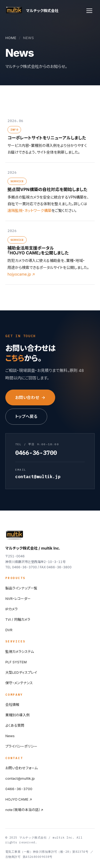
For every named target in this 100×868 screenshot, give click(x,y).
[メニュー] (89, 11)
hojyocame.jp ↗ (21, 274)
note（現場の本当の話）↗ (24, 810)
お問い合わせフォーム (21, 768)
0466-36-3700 (19, 789)
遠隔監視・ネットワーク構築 (29, 210)
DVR (9, 630)
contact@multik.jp (20, 778)
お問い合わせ (30, 397)
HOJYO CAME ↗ (19, 799)
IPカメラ (11, 609)
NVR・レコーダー (18, 599)
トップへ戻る (26, 416)
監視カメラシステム (20, 652)
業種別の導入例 (17, 715)
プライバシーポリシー (21, 746)
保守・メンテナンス (19, 683)
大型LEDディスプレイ (21, 672)
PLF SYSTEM (16, 662)
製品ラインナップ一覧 (21, 588)
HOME (11, 38)
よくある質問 (15, 725)
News (10, 736)
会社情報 (12, 705)
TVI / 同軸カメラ (18, 619)
